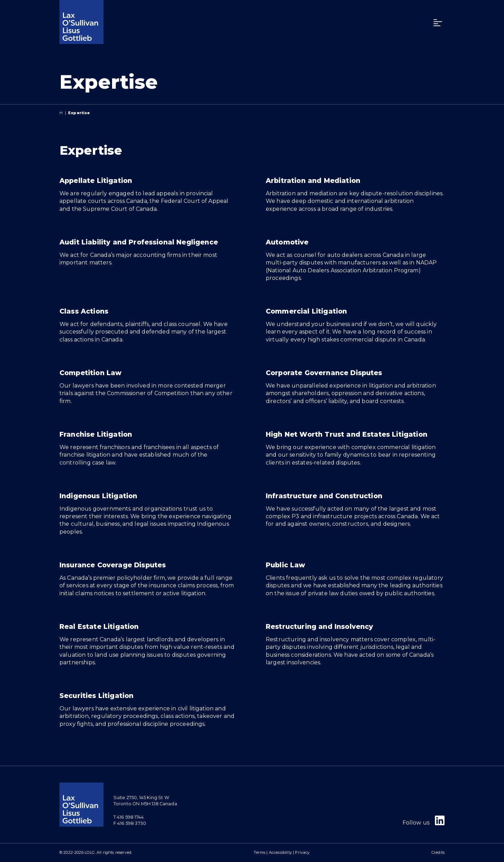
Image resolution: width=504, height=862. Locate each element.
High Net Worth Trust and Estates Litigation (347, 434)
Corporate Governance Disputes (324, 373)
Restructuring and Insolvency (319, 626)
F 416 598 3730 (130, 823)
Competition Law (90, 373)
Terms (260, 852)
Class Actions (84, 311)
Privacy (302, 852)
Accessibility (280, 852)
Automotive (287, 242)
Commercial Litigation (306, 311)
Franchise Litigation (96, 434)
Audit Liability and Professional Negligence (139, 242)
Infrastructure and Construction (324, 496)
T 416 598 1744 (129, 817)
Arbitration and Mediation (313, 181)
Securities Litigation (96, 696)
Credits (438, 852)
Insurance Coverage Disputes (113, 565)
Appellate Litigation (96, 181)
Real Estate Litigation (99, 626)
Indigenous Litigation (98, 496)
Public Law (286, 565)
